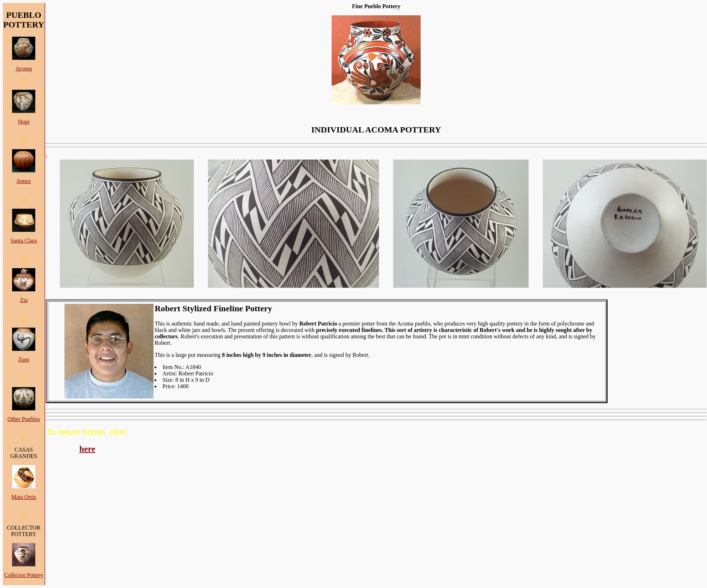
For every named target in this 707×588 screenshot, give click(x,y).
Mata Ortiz (24, 497)
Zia (24, 300)
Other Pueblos (24, 419)
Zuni (24, 360)
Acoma (24, 69)
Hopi (24, 122)
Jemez (24, 181)
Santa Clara (24, 241)
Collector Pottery (24, 575)
